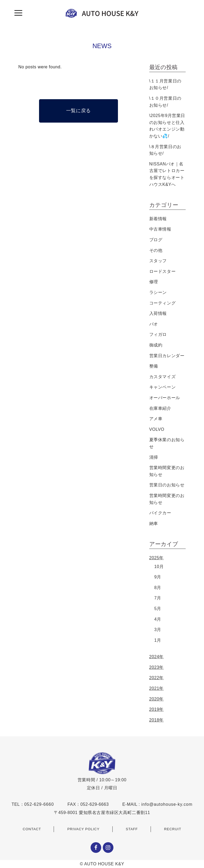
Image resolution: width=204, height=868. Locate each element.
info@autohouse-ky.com (167, 804)
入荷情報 (158, 313)
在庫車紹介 (160, 408)
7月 (158, 598)
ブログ (156, 240)
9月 (158, 577)
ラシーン (158, 292)
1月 (158, 640)
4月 (158, 619)
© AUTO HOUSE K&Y (102, 864)
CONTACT (32, 829)
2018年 (157, 720)
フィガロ (158, 334)
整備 (154, 366)
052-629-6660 (39, 804)
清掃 (154, 457)
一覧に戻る (78, 111)
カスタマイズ (163, 377)
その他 (156, 250)
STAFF (132, 829)
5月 (158, 609)
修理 (154, 282)
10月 (159, 567)
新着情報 (158, 219)
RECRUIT (173, 829)
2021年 (157, 688)
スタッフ (158, 261)
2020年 (157, 699)
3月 (158, 630)
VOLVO (157, 429)
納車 (154, 523)
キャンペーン (163, 387)
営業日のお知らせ (167, 485)
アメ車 (156, 419)
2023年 (157, 667)
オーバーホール (165, 398)
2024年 (157, 657)
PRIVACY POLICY (83, 829)
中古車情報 (160, 229)
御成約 (156, 345)
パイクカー (160, 513)
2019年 (157, 709)
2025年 (157, 558)
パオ (154, 324)
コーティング (163, 303)
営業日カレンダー (167, 356)
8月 (158, 588)
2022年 (157, 678)
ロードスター (163, 271)
